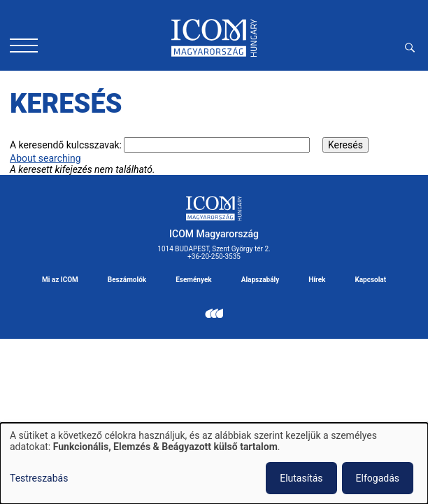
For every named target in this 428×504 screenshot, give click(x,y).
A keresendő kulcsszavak (65, 145)
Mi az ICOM (60, 280)
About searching (45, 158)
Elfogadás (378, 478)
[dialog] (214, 463)
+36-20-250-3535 (214, 257)
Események (194, 280)
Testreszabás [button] (39, 478)
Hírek (317, 280)
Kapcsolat (370, 280)
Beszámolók (127, 280)
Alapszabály (261, 280)
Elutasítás (301, 478)
